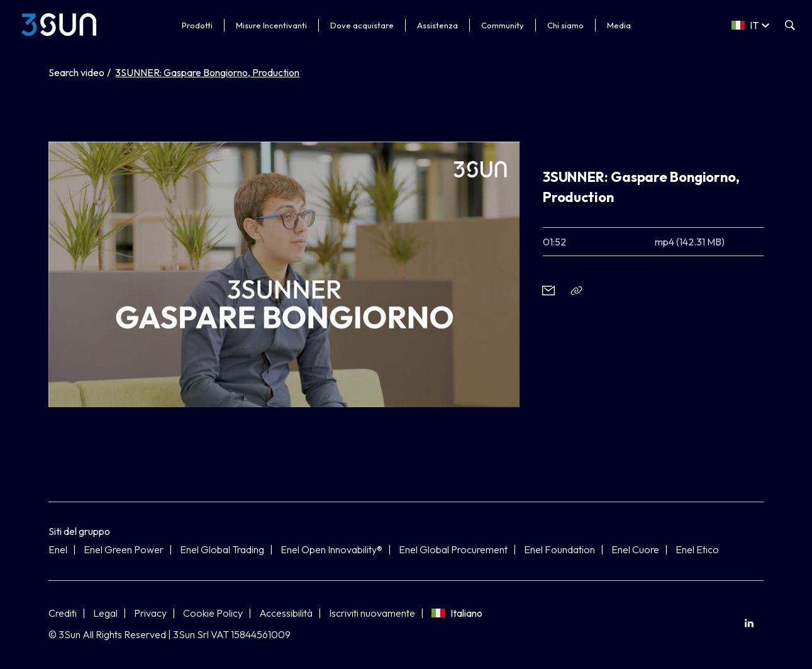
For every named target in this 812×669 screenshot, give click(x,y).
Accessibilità (286, 613)
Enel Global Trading (222, 549)
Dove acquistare (362, 25)
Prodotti (197, 25)
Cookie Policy (213, 613)
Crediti (63, 613)
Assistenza (437, 25)
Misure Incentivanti (271, 25)
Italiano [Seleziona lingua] (457, 613)
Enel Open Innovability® (331, 549)
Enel (58, 549)
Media (619, 25)
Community (503, 25)
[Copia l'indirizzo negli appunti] (577, 290)
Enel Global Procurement (453, 549)
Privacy (150, 613)
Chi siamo (565, 25)
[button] (549, 290)
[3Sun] (59, 25)
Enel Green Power (124, 549)
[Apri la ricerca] (790, 25)
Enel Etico (697, 549)
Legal (105, 613)
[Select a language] (750, 25)
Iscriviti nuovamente (372, 613)
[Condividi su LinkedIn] (749, 623)
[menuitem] (749, 623)
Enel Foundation (559, 549)
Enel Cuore (635, 549)
